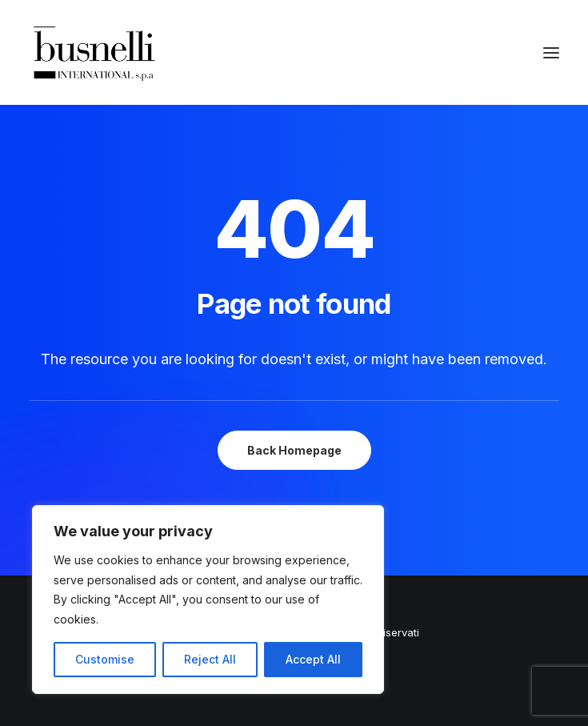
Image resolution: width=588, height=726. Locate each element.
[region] (208, 600)
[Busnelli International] (94, 52)
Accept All (313, 659)
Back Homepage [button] (294, 450)
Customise (105, 659)
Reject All (210, 659)
